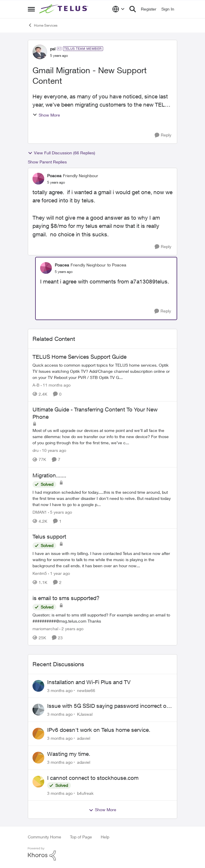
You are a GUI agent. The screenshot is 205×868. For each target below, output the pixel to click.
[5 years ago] (60, 512)
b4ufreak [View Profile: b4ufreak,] (85, 793)
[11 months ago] (56, 385)
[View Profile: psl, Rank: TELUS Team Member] (40, 52)
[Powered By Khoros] (102, 854)
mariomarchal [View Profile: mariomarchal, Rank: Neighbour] (45, 629)
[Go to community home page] (64, 9)
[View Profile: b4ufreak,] (38, 782)
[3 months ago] (60, 690)
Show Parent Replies (47, 162)
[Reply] (163, 135)
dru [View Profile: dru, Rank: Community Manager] (36, 451)
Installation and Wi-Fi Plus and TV (89, 682)
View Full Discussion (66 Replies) (61, 153)
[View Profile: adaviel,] (38, 734)
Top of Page (81, 837)
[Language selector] (118, 9)
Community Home (45, 837)
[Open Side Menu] (31, 9)
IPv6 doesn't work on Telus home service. (99, 730)
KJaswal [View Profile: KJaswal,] (85, 714)
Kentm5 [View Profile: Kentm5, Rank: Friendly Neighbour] (40, 573)
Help (105, 837)
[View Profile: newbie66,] (38, 686)
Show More (46, 115)
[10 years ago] (53, 451)
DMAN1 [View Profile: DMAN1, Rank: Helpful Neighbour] (40, 512)
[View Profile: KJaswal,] (38, 710)
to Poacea (117, 265)
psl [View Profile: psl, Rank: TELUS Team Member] (53, 49)
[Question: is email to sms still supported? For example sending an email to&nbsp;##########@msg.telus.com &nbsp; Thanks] (102, 618)
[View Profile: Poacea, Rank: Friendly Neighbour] (38, 179)
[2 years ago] (71, 629)
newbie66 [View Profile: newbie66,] (86, 690)
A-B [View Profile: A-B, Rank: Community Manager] (36, 385)
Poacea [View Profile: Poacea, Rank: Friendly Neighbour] (54, 176)
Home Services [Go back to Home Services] (43, 25)
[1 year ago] (59, 573)
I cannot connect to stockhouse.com (93, 778)
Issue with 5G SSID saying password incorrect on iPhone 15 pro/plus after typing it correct (108, 706)
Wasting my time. (69, 754)
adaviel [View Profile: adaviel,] (84, 738)
